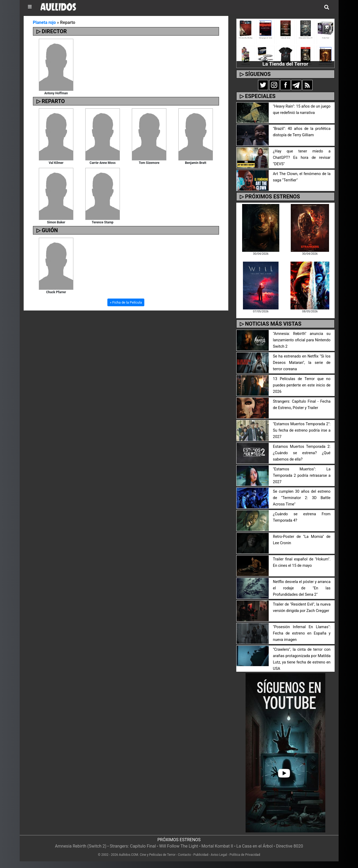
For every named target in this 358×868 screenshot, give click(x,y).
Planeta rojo (45, 22)
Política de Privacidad (245, 855)
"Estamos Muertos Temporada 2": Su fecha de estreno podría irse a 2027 (302, 430)
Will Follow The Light (179, 846)
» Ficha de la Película (126, 302)
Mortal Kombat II (217, 846)
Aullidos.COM (129, 855)
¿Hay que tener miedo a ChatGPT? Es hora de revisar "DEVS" (302, 158)
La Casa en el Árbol (254, 846)
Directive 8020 (289, 846)
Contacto (185, 855)
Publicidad (201, 855)
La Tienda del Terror (285, 64)
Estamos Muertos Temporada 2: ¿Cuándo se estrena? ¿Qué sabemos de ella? (302, 453)
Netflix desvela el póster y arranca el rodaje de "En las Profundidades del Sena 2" (302, 588)
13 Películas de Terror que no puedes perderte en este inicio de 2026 (302, 385)
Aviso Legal (219, 855)
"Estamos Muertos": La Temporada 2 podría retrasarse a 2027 (302, 476)
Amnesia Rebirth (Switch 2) (81, 846)
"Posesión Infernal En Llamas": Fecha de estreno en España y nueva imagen (302, 633)
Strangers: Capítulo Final (133, 846)
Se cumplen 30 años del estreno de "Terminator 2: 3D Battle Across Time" (302, 498)
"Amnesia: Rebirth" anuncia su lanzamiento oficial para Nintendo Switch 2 (302, 340)
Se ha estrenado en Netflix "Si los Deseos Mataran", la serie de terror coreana (302, 363)
